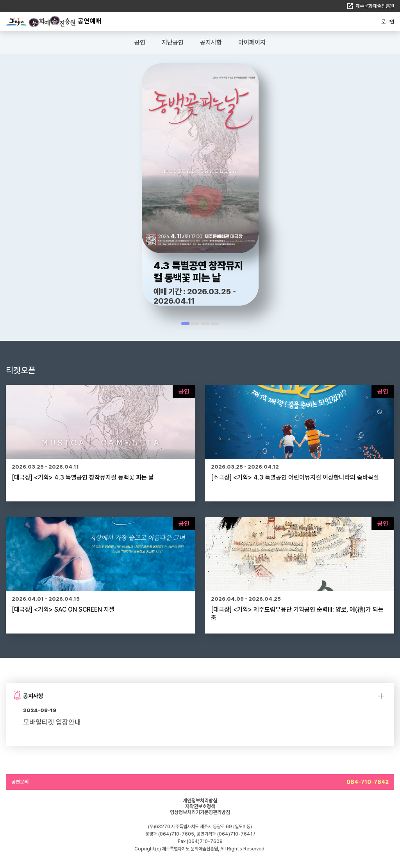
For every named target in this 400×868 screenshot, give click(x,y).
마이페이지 (252, 42)
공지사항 (211, 42)
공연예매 (89, 21)
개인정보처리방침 (200, 801)
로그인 (388, 22)
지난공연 (173, 42)
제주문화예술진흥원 (375, 6)
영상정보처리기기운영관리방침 (200, 812)
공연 (140, 42)
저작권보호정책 (200, 806)
